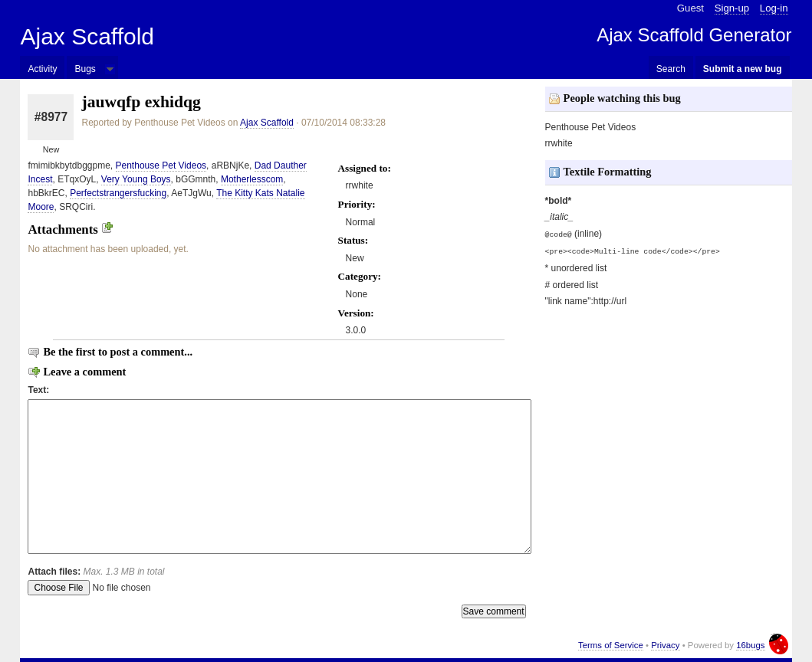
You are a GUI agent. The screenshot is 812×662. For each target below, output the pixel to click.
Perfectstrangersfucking (118, 193)
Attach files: (96, 572)
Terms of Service (611, 645)
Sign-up (732, 8)
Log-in (774, 8)
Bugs (85, 69)
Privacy (665, 645)
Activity (42, 69)
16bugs (750, 645)
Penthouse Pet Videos (161, 165)
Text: (38, 390)
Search (671, 69)
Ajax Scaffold (87, 36)
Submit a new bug (743, 69)
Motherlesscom (252, 179)
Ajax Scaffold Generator (694, 35)
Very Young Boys (136, 179)
